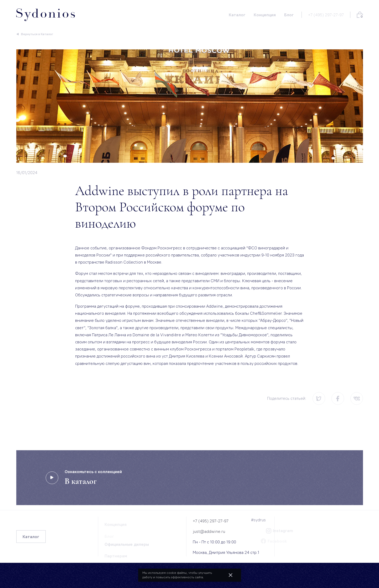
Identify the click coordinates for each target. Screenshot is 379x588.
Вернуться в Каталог (37, 34)
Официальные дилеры (127, 545)
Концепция (116, 526)
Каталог (31, 537)
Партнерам (116, 557)
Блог (109, 537)
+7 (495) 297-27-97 (326, 15)
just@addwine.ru (209, 531)
